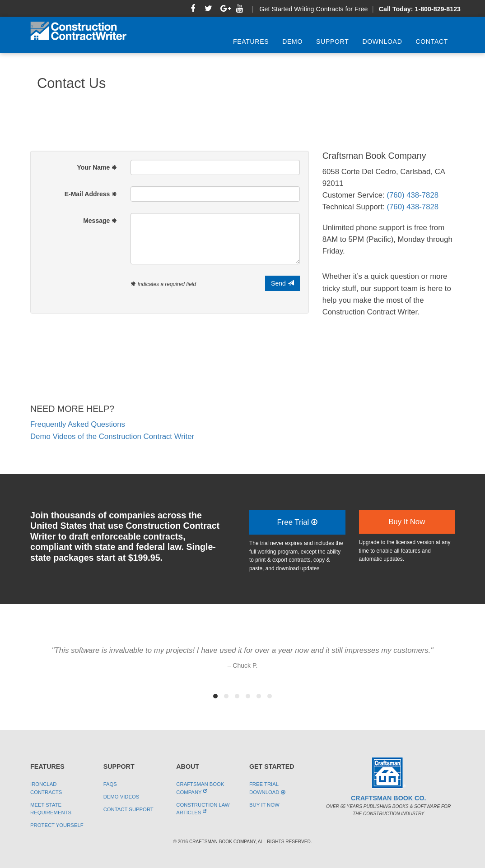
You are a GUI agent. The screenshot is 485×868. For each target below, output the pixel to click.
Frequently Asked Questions (78, 424)
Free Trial (297, 522)
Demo (292, 42)
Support (332, 42)
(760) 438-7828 (413, 195)
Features (251, 42)
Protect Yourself (57, 825)
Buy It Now (407, 522)
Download (382, 42)
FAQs (110, 784)
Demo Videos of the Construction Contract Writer (112, 436)
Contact (432, 42)
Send (282, 283)
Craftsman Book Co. (388, 798)
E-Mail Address (91, 194)
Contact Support (128, 809)
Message (100, 221)
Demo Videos (121, 797)
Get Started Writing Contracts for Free (313, 9)
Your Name (97, 167)
